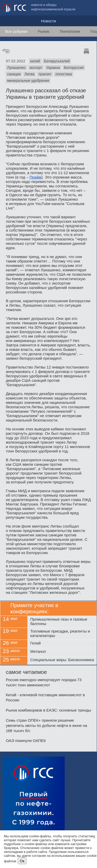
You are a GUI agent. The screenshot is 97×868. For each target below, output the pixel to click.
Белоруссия (74, 68)
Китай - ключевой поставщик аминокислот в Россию (45, 697)
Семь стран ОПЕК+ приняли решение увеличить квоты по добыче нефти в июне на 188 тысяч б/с (46, 725)
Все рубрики (16, 31)
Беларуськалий (57, 61)
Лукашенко (16, 68)
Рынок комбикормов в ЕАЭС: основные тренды (48, 710)
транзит (45, 74)
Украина (53, 68)
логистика (64, 74)
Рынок (43, 31)
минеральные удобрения (28, 81)
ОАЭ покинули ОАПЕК (26, 741)
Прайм (35, 177)
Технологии (70, 31)
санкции (14, 74)
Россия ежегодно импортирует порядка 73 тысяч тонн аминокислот (44, 682)
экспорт (36, 68)
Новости (48, 21)
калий (35, 61)
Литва (30, 74)
